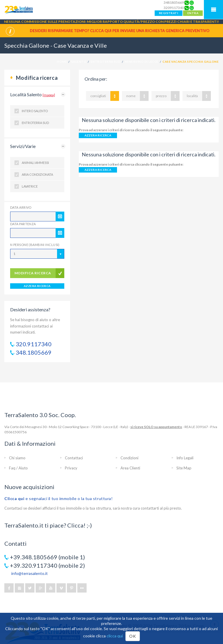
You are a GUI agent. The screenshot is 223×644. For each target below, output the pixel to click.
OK (132, 636)
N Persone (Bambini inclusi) (35, 245)
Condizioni (129, 458)
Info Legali (185, 458)
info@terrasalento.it (30, 573)
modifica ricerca (33, 273)
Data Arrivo (21, 207)
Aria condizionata (37, 174)
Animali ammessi (35, 163)
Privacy (71, 468)
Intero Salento (35, 111)
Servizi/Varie (23, 146)
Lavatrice (30, 186)
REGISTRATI (169, 13)
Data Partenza (23, 224)
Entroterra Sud (35, 123)
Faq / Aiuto (18, 468)
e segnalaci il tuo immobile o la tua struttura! (59, 498)
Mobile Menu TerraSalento (213, 10)
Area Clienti (130, 468)
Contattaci (74, 458)
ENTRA (193, 13)
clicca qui (115, 636)
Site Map (184, 468)
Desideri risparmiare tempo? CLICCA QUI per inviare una (120, 31)
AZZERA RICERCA (37, 286)
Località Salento (33, 94)
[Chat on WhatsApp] (192, 3)
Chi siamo (17, 458)
